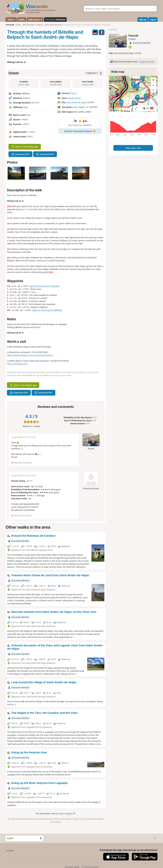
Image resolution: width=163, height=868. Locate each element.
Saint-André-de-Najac (76, 102)
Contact (10, 851)
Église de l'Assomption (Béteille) (44, 286)
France (74, 93)
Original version (147, 62)
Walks (22, 20)
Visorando (10, 25)
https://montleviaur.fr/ (17, 364)
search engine (67, 813)
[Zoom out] (154, 85)
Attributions (114, 110)
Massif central (74, 98)
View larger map (133, 148)
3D (148, 108)
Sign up (143, 20)
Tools (11, 20)
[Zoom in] (154, 80)
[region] (133, 94)
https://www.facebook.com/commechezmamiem (30, 355)
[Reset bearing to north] (154, 90)
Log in (153, 20)
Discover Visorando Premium (80, 131)
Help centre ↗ (35, 20)
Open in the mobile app (25, 147)
